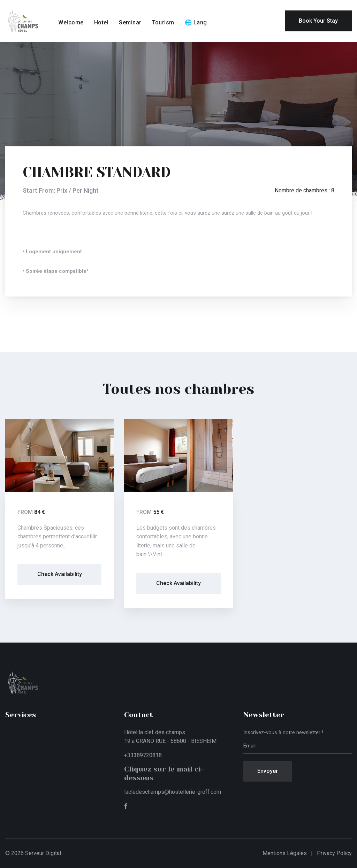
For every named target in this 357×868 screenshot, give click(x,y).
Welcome (71, 22)
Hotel (101, 22)
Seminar (130, 22)
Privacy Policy (334, 853)
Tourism (163, 22)
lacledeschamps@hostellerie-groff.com (173, 792)
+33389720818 (143, 755)
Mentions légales (285, 853)
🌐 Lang (196, 22)
